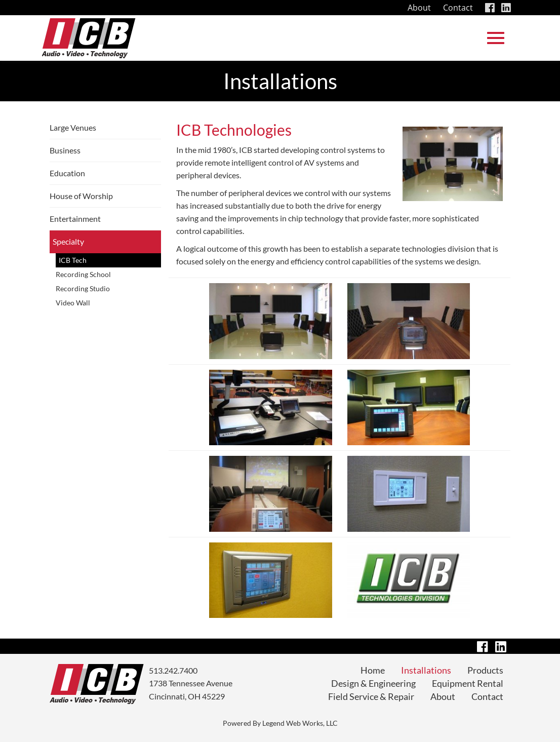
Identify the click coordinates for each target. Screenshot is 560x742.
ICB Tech (73, 260)
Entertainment (75, 219)
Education (67, 173)
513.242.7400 (173, 670)
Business (65, 150)
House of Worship (81, 196)
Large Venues (73, 127)
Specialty (68, 241)
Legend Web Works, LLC (300, 723)
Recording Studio (83, 288)
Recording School (83, 274)
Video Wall (73, 303)
